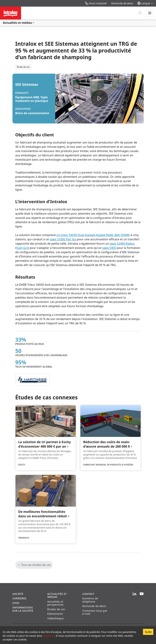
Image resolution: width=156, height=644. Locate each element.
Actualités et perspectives (56, 603)
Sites (16, 603)
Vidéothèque (56, 618)
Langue (145, 3)
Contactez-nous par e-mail (95, 612)
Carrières (20, 598)
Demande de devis (122, 3)
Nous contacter (96, 3)
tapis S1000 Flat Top (63, 239)
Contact (88, 594)
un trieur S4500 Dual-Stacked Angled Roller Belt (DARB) (93, 235)
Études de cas (56, 609)
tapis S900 (109, 248)
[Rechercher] (140, 13)
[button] (99, 98)
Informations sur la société (23, 609)
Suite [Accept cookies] (148, 632)
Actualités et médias (19, 23)
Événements (55, 614)
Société (18, 594)
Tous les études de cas (34, 565)
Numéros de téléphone (90, 600)
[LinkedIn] (134, 594)
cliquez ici (49, 636)
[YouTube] (142, 594)
